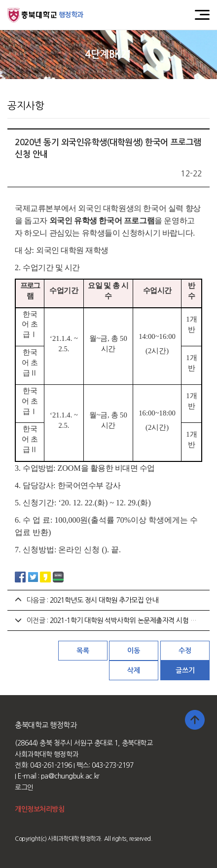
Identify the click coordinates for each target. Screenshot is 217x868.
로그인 (24, 787)
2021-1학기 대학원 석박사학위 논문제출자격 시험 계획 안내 (133, 620)
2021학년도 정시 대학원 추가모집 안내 (104, 600)
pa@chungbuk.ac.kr (70, 776)
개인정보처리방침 (39, 809)
